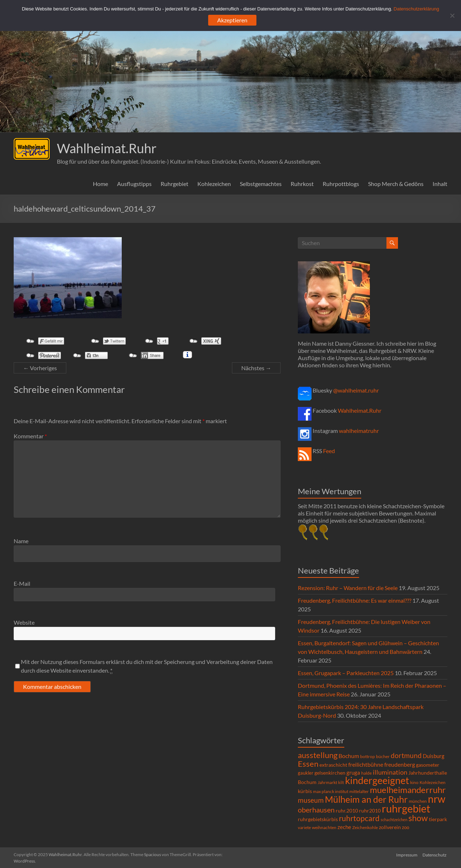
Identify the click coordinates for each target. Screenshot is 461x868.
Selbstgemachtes (261, 184)
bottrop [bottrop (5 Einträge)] (368, 756)
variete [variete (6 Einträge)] (304, 827)
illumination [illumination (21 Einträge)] (390, 772)
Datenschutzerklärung (416, 9)
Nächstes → (256, 368)
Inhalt (440, 184)
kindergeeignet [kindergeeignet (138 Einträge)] (377, 780)
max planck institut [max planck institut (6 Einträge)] (331, 791)
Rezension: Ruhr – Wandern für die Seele (348, 588)
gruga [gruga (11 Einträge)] (353, 772)
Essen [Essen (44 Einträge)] (308, 764)
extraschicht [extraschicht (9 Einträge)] (333, 765)
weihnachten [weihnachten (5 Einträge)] (324, 827)
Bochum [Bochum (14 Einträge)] (349, 756)
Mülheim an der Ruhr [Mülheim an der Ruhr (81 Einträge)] (366, 799)
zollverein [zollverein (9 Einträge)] (390, 827)
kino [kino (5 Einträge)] (414, 782)
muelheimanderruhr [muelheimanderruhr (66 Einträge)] (408, 790)
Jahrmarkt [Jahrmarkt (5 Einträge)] (327, 782)
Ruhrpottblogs (341, 184)
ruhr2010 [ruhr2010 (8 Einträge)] (370, 811)
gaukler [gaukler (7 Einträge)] (306, 773)
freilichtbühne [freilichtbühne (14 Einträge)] (366, 764)
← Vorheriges (40, 368)
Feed (329, 451)
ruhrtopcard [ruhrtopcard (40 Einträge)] (359, 818)
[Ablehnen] (452, 15)
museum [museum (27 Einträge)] (311, 800)
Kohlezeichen (214, 184)
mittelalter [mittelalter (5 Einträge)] (359, 791)
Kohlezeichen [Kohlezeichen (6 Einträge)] (433, 782)
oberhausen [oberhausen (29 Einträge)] (316, 810)
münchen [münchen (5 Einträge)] (418, 801)
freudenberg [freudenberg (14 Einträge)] (400, 764)
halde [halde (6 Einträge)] (366, 773)
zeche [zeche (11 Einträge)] (344, 827)
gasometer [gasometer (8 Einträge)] (428, 765)
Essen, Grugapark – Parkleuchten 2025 (346, 673)
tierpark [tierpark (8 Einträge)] (438, 819)
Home (100, 184)
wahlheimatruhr (359, 431)
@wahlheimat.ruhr (356, 390)
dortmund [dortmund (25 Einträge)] (406, 755)
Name (21, 541)
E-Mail (22, 583)
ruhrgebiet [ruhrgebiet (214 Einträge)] (406, 808)
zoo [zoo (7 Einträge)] (406, 827)
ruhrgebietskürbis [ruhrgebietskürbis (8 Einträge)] (318, 819)
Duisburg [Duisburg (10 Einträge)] (434, 756)
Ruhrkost (302, 184)
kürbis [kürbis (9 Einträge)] (305, 791)
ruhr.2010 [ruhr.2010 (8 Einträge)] (347, 811)
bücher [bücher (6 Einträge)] (383, 756)
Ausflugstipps (134, 184)
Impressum (407, 854)
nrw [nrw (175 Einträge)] (437, 799)
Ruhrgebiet (174, 184)
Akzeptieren (232, 20)
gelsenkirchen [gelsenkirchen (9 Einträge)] (330, 773)
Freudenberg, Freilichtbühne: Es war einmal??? (355, 600)
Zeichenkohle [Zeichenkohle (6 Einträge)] (365, 827)
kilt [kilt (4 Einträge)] (341, 782)
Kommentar (30, 436)
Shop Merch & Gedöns (396, 184)
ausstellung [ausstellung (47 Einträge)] (318, 755)
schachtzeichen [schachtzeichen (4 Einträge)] (394, 820)
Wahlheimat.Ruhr (107, 148)
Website (24, 622)
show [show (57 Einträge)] (418, 818)
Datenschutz (435, 854)
